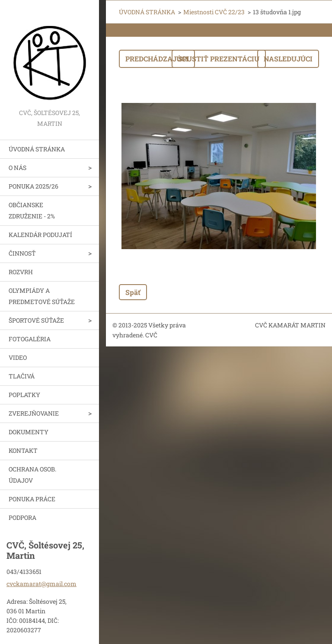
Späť (133, 292)
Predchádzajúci (157, 59)
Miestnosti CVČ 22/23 (214, 12)
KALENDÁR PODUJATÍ (40, 235)
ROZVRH (21, 272)
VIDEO (18, 357)
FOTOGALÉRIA (30, 339)
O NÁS (18, 168)
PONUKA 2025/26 (34, 186)
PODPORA (22, 517)
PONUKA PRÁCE (32, 499)
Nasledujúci (288, 59)
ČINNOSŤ (22, 253)
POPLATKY (24, 395)
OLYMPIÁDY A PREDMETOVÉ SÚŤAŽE (42, 296)
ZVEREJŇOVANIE (34, 413)
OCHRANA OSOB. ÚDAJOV (32, 475)
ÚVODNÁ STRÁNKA (37, 149)
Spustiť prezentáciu (219, 59)
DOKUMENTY (29, 432)
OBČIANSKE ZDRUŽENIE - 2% (32, 210)
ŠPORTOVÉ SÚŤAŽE (36, 320)
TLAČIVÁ (22, 376)
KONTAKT (23, 450)
